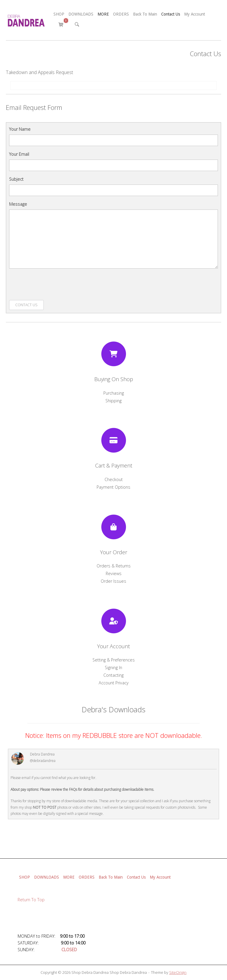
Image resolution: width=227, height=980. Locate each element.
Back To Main (145, 14)
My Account (195, 14)
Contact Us (171, 14)
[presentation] (54, 284)
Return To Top (31, 900)
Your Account (114, 646)
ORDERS (121, 14)
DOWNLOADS (81, 14)
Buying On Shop (114, 379)
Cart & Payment (114, 465)
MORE (103, 14)
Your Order (114, 552)
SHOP (59, 14)
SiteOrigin (178, 972)
